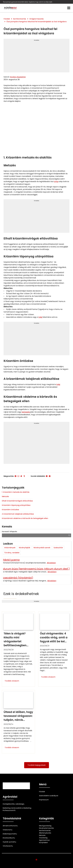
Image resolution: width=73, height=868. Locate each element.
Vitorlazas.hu (8, 846)
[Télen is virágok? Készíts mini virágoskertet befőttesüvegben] (18, 649)
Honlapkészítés (9, 804)
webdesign (20, 804)
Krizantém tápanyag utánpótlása (16, 505)
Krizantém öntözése (10, 510)
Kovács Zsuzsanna (18, 77)
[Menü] (69, 8)
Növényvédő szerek (42, 548)
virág (56, 181)
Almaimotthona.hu (10, 826)
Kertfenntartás (20, 19)
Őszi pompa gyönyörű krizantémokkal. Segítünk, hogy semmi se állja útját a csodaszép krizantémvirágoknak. (28, 2)
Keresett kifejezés (9, 532)
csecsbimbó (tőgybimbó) (18, 578)
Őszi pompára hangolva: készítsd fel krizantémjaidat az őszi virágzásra (36, 22)
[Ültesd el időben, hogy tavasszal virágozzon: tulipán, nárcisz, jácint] (18, 722)
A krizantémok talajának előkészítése (18, 514)
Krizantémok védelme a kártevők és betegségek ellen (25, 518)
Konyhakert (43, 843)
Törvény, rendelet (12, 553)
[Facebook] (16, 476)
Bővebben (51, 563)
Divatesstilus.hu (9, 838)
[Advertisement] (37, 57)
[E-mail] (18, 476)
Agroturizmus (44, 840)
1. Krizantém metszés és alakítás (16, 492)
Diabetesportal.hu (10, 834)
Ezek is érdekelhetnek (21, 594)
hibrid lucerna (11, 560)
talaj (40, 317)
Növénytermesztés (46, 828)
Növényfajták (24, 548)
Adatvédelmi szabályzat (49, 796)
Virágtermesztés (36, 19)
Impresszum (44, 800)
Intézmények (10, 548)
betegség (26, 412)
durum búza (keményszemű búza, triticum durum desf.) (36, 569)
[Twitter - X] (21, 476)
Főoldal (7, 19)
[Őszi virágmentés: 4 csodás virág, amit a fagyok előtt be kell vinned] (55, 649)
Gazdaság (43, 838)
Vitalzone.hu (8, 830)
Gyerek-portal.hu (9, 842)
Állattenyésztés (45, 833)
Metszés (5, 496)
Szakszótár (58, 548)
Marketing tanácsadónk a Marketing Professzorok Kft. (17, 809)
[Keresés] (69, 535)
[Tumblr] (24, 476)
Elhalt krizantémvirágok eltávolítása (17, 501)
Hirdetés (37, 40)
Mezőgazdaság (45, 826)
